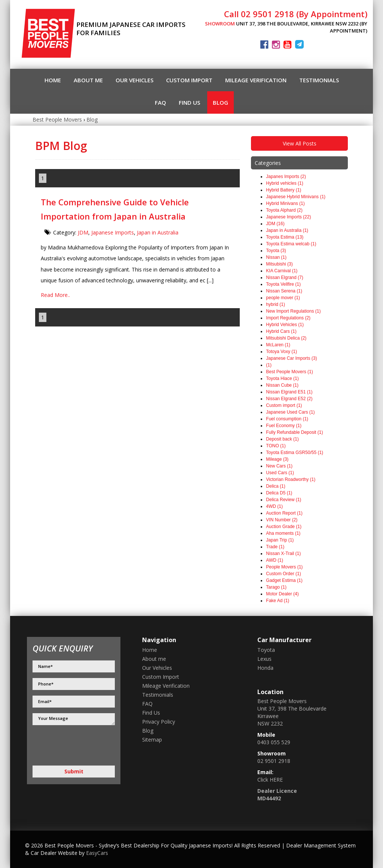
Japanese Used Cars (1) (290, 412)
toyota (266, 650)
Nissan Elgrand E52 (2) (289, 399)
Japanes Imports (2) (286, 177)
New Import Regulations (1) (293, 311)
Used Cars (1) (280, 473)
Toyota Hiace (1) (282, 378)
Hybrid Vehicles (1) (285, 325)
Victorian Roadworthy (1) (291, 479)
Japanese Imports (113, 232)
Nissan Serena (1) (284, 291)
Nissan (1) (276, 257)
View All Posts (300, 143)
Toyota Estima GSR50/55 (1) (295, 453)
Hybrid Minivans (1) (285, 203)
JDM (83, 232)
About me (88, 80)
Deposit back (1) (282, 439)
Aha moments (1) (283, 533)
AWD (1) (275, 560)
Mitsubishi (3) (279, 264)
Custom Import (189, 80)
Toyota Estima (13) (285, 237)
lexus (264, 659)
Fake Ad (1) (278, 601)
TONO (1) (276, 446)
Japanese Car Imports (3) (291, 358)
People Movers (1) (284, 567)
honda (265, 668)
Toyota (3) (276, 251)
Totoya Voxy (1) (281, 352)
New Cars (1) (279, 466)
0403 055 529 (274, 742)
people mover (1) (283, 298)
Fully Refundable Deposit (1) (294, 432)
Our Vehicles (134, 80)
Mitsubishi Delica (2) (286, 338)
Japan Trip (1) (280, 540)
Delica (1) (275, 486)
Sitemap (152, 740)
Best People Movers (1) (289, 372)
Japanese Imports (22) (288, 217)
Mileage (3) (277, 459)
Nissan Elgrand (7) (284, 277)
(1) (269, 365)
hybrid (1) (275, 304)
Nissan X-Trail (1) (283, 553)
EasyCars (97, 853)
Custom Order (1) (283, 574)
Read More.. (55, 295)
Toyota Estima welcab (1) (291, 244)
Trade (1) (275, 547)
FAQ (160, 102)
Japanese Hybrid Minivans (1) (296, 197)
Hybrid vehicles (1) (284, 183)
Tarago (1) (276, 587)
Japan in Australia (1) (287, 230)
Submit (74, 771)
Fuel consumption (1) (287, 419)
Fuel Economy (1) (284, 426)
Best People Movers (57, 119)
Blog (220, 102)
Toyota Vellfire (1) (283, 284)
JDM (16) (275, 224)
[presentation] (63, 745)
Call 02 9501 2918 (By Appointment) (296, 14)
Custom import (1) (284, 405)
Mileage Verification (256, 80)
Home (53, 80)
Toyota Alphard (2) (284, 210)
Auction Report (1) (284, 513)
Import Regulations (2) (288, 318)
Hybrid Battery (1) (284, 190)
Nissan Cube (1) (282, 385)
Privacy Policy (159, 722)
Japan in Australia (158, 232)
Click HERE (270, 780)
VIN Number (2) (282, 520)
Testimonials (319, 80)
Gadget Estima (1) (284, 580)
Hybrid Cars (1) (281, 331)
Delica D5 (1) (279, 493)
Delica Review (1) (284, 500)
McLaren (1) (278, 345)
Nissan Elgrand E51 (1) (289, 392)
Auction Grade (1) (284, 527)
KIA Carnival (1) (282, 271)
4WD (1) (274, 506)
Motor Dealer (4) (282, 594)
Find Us (189, 102)
